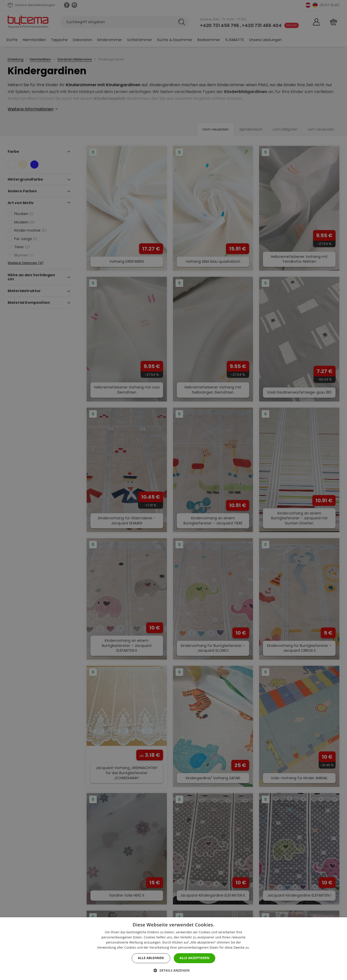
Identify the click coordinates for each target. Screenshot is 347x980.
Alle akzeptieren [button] (195, 958)
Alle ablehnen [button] (151, 958)
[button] (173, 970)
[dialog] (173, 490)
